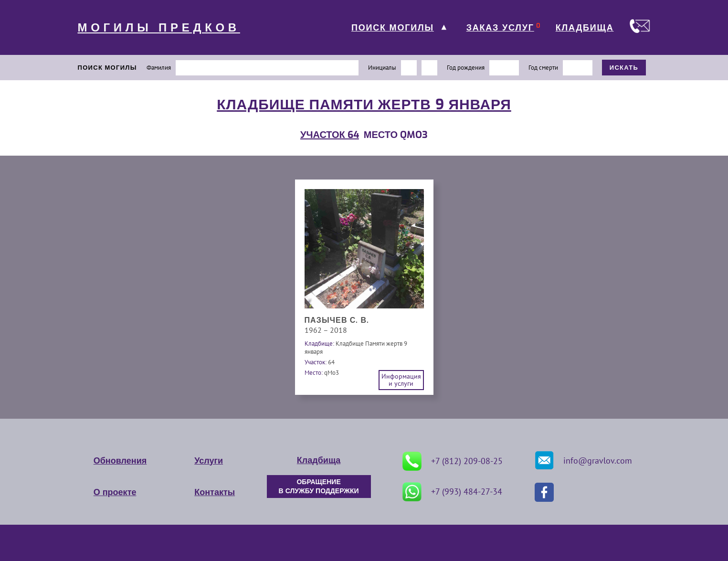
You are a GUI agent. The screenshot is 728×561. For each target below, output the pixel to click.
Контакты (215, 492)
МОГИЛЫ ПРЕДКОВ (159, 28)
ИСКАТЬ (624, 68)
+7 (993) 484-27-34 (452, 492)
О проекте (115, 492)
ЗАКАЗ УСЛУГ (500, 28)
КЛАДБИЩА (585, 28)
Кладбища (319, 460)
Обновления (120, 461)
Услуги (209, 461)
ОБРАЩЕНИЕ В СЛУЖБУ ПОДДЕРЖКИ (319, 487)
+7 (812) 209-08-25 (453, 461)
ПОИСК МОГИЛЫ (393, 28)
